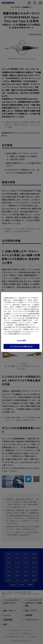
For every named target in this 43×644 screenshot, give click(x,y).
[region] (21, 322)
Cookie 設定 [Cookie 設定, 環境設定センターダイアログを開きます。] (21, 340)
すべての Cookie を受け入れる (22, 346)
